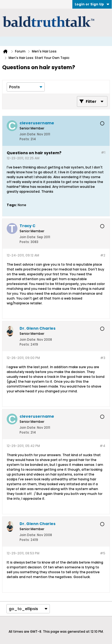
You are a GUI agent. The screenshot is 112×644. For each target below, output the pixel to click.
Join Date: (28, 134)
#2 (103, 255)
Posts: (25, 139)
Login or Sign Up (92, 4)
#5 (103, 553)
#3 (103, 358)
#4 (102, 446)
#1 (103, 152)
